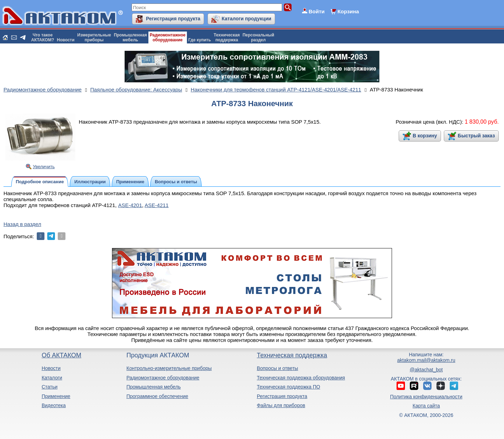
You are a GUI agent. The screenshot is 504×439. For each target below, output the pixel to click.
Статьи (50, 387)
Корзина (348, 11)
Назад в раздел (22, 224)
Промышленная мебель (153, 387)
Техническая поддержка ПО (289, 387)
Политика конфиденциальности (426, 397)
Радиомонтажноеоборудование (168, 37)
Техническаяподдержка (227, 37)
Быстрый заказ (476, 136)
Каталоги (52, 378)
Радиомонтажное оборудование (163, 378)
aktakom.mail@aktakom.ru (426, 360)
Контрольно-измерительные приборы (169, 368)
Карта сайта (426, 406)
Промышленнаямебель (130, 37)
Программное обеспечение (157, 396)
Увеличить (44, 167)
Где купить (200, 40)
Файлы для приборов (281, 405)
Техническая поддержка (292, 355)
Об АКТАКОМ (61, 355)
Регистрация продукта (173, 19)
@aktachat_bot (426, 370)
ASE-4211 (156, 205)
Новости (66, 40)
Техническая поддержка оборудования (301, 378)
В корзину (425, 136)
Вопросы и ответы (278, 368)
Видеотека (54, 405)
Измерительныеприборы (94, 37)
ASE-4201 (130, 205)
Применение (56, 396)
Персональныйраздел (258, 37)
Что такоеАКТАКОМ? (43, 37)
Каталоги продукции (246, 19)
